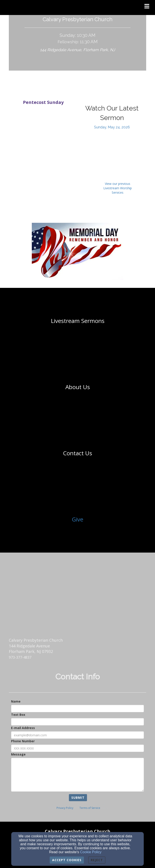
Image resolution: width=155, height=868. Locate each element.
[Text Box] (77, 722)
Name (16, 701)
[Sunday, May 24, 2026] (112, 127)
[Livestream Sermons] (78, 321)
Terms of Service (90, 808)
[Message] (77, 775)
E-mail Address (23, 728)
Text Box (18, 715)
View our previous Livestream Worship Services (118, 188)
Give (77, 519)
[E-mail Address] (77, 735)
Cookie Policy (91, 852)
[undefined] (77, 321)
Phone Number (23, 741)
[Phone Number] (77, 748)
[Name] (77, 709)
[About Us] (78, 387)
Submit (78, 798)
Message (18, 754)
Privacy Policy (65, 808)
